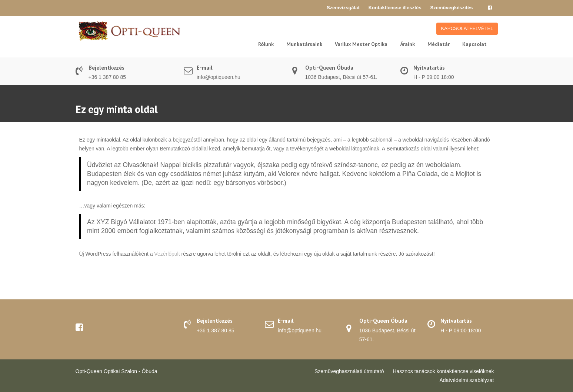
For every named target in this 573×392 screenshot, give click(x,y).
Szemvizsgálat (343, 8)
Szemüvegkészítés (452, 8)
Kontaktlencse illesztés (395, 8)
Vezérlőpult (167, 254)
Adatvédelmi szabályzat (467, 380)
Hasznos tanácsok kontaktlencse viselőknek (443, 371)
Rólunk (266, 44)
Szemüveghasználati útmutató (349, 371)
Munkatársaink (304, 44)
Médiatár (439, 44)
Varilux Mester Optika (361, 44)
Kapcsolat (474, 44)
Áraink (407, 44)
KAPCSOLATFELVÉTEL (467, 28)
